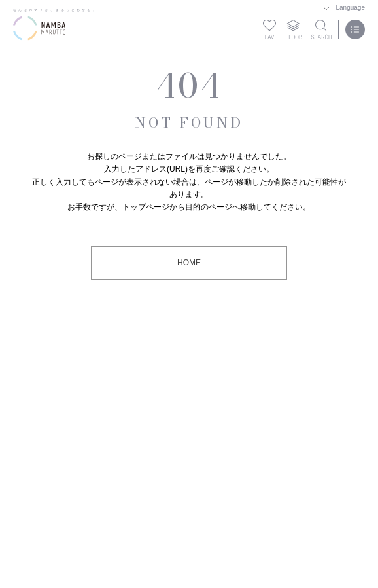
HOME (189, 263)
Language (351, 8)
